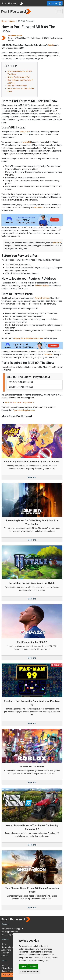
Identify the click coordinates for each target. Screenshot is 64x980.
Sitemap (5, 939)
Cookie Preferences (10, 971)
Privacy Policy (7, 968)
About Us (5, 965)
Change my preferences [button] (30, 971)
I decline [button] (33, 967)
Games (12, 21)
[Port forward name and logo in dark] (16, 11)
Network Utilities (42, 286)
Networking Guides (10, 935)
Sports (51, 45)
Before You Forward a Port (19, 77)
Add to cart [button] (55, 3)
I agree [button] (23, 967)
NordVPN (27, 142)
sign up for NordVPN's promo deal (29, 338)
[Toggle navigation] (59, 11)
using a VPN (25, 132)
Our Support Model (10, 932)
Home (4, 21)
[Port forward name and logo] (12, 3)
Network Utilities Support (12, 929)
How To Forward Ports (17, 86)
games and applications (24, 410)
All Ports (5, 953)
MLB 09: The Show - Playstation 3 (20, 403)
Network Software (9, 947)
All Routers (6, 950)
